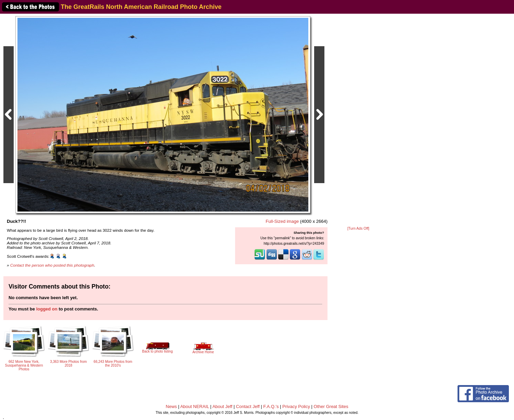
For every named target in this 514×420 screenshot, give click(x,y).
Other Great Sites (331, 406)
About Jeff (222, 406)
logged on (47, 309)
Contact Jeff (248, 406)
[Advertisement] (358, 120)
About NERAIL (195, 406)
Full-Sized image (282, 221)
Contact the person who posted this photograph (52, 265)
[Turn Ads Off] (358, 228)
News (171, 406)
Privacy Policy (296, 406)
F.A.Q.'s (271, 406)
